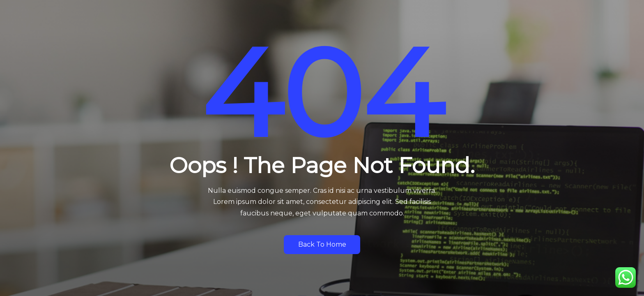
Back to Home (322, 244)
